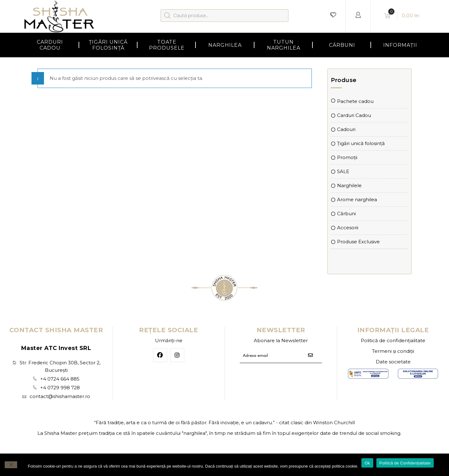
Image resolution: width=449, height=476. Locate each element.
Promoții (347, 157)
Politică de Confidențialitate (405, 463)
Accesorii (348, 228)
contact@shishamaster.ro (60, 396)
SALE (343, 171)
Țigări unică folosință (361, 143)
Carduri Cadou (354, 115)
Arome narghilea (357, 199)
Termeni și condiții (393, 351)
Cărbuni (346, 214)
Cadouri (346, 129)
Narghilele (349, 185)
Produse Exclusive (358, 242)
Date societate (393, 362)
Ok (367, 463)
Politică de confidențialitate (393, 340)
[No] (11, 465)
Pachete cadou (355, 101)
